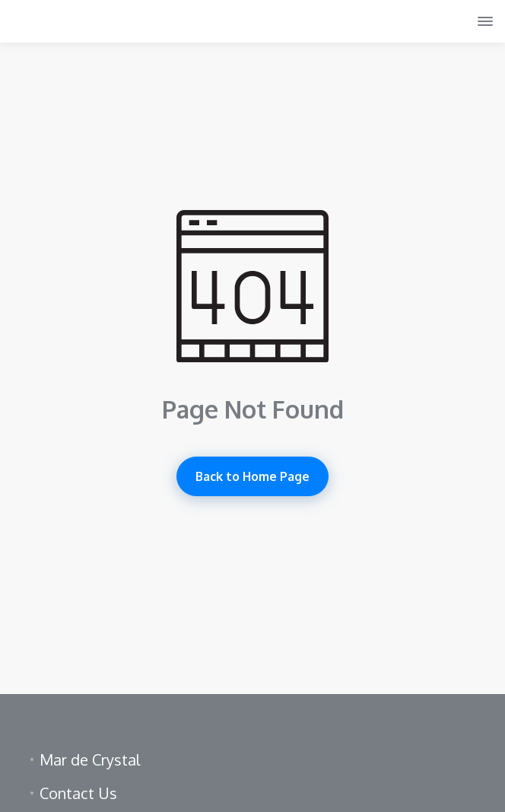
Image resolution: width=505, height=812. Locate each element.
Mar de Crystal (90, 759)
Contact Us (78, 793)
